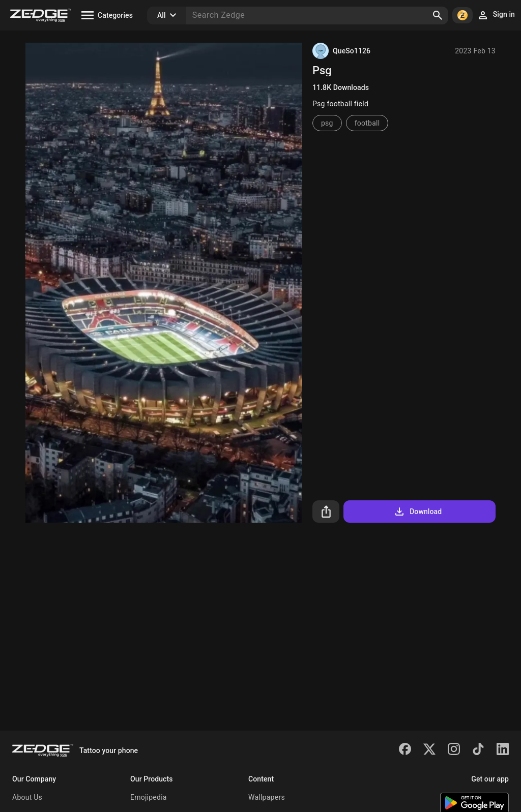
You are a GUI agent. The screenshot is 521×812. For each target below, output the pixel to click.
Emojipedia (149, 797)
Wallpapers (267, 797)
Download (417, 512)
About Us (27, 797)
